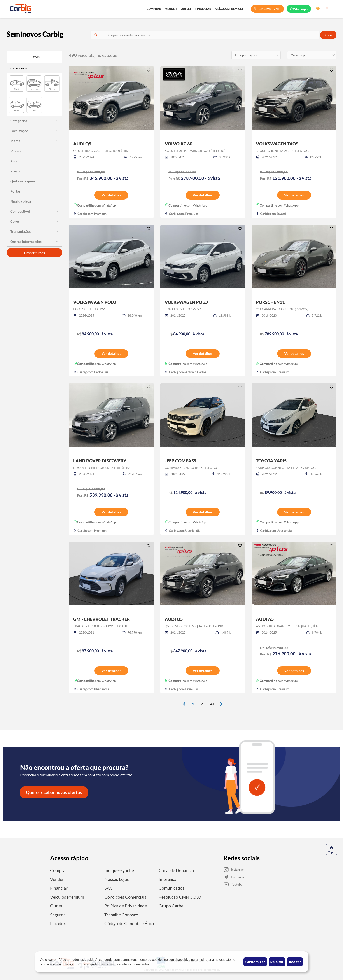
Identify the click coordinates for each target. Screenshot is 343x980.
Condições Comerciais (125, 897)
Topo (331, 850)
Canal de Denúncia (176, 871)
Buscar (328, 35)
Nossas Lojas (117, 879)
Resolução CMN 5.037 (180, 897)
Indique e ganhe (119, 871)
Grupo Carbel (171, 906)
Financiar (59, 888)
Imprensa (167, 879)
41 (212, 704)
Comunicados (171, 888)
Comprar (59, 871)
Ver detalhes (111, 195)
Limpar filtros (34, 253)
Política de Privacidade (126, 906)
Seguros (58, 914)
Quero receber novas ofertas (54, 793)
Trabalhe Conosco (121, 914)
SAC (109, 888)
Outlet (56, 906)
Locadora (59, 923)
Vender (57, 879)
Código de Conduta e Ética (129, 923)
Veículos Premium (67, 897)
